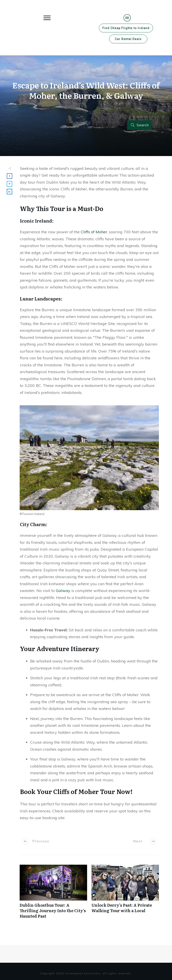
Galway (63, 591)
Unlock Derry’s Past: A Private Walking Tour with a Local (125, 894)
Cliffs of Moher (94, 232)
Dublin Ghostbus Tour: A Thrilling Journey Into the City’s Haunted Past (53, 894)
